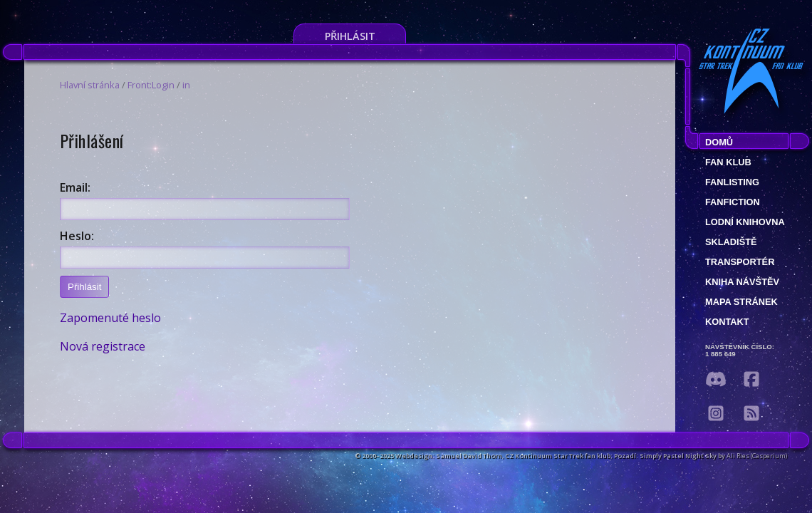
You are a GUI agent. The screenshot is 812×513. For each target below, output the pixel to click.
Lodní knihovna (745, 222)
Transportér (740, 262)
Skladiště (731, 242)
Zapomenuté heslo (110, 318)
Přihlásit (350, 36)
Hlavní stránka (90, 85)
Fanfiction (733, 202)
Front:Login (151, 85)
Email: (75, 187)
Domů (719, 142)
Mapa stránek (741, 302)
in (186, 85)
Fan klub (728, 162)
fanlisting (732, 182)
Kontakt (727, 322)
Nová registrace (103, 346)
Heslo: (77, 236)
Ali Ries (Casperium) (757, 456)
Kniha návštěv (742, 282)
